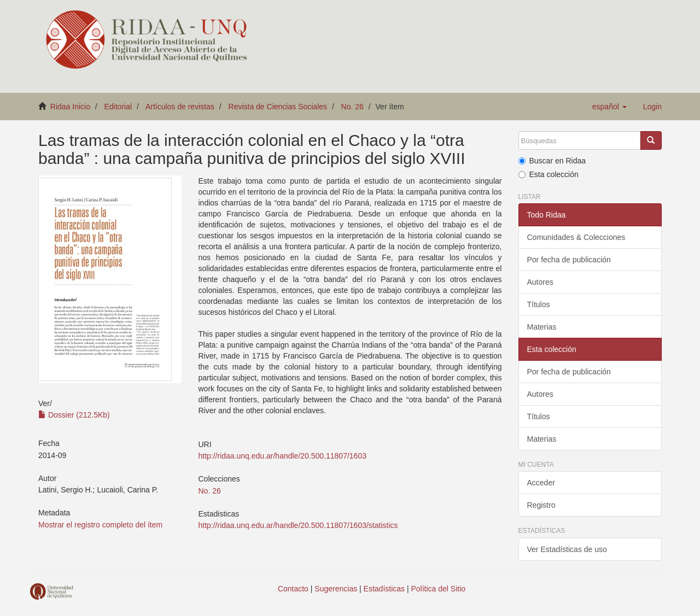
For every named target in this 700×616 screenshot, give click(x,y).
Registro (541, 505)
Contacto (293, 589)
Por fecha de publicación (569, 260)
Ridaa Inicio (70, 107)
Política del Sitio (439, 589)
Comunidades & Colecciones (576, 237)
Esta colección (549, 174)
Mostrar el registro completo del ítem (100, 525)
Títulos (539, 304)
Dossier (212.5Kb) (74, 415)
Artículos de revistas (180, 107)
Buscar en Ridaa (552, 161)
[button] (609, 107)
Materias (542, 327)
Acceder (541, 483)
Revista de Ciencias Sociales (278, 107)
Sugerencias (336, 589)
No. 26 (352, 107)
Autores (540, 282)
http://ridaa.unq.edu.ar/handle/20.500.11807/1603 (282, 456)
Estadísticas (384, 589)
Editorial (118, 107)
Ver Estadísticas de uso (567, 549)
